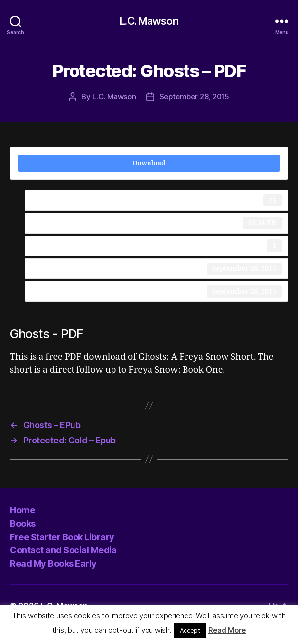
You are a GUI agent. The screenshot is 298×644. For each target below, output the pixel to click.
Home (22, 510)
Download (149, 163)
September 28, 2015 (194, 96)
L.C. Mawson (149, 21)
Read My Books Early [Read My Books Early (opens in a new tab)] (53, 563)
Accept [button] (190, 630)
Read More (227, 630)
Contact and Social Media (63, 550)
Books (23, 524)
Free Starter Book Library (62, 537)
